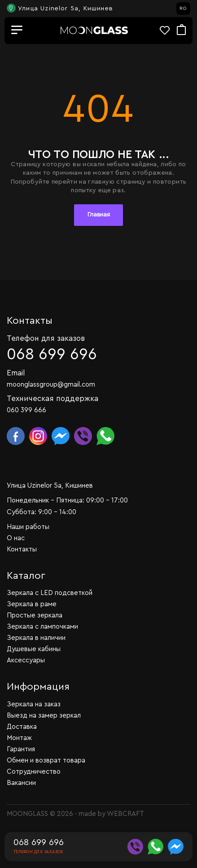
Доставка (22, 727)
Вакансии (21, 783)
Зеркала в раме (32, 604)
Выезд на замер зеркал (44, 716)
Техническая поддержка (53, 399)
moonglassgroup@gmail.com (51, 385)
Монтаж (19, 738)
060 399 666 (26, 410)
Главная (99, 215)
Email (16, 373)
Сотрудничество (34, 772)
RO (183, 9)
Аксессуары (26, 660)
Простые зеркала (35, 615)
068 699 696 (52, 355)
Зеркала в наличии (36, 638)
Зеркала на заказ (34, 704)
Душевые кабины (34, 649)
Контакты (22, 549)
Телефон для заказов (46, 338)
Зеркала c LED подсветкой (50, 593)
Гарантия (21, 749)
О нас (16, 538)
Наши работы (28, 527)
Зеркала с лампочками (42, 627)
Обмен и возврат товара (46, 760)
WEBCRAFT (125, 814)
